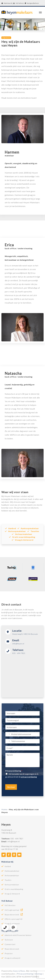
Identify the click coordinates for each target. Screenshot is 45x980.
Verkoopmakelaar (15, 531)
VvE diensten (10, 905)
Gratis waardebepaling (22, 537)
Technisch (9, 940)
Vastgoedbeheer (32, 3)
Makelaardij (7, 3)
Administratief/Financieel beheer (18, 935)
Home (4, 809)
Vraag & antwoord (12, 924)
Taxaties (33, 531)
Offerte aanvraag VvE (14, 919)
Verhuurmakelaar (22, 534)
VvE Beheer (7, 901)
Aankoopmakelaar (28, 528)
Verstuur (11, 787)
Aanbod (11, 528)
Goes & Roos (19, 971)
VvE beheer (19, 3)
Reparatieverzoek (14, 915)
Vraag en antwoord (12, 958)
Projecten (9, 953)
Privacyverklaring (14, 771)
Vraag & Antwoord (22, 540)
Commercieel (10, 944)
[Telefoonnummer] (22, 741)
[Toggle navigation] (40, 12)
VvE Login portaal (14, 910)
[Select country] (8, 734)
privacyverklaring (29, 777)
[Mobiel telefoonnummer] (22, 734)
